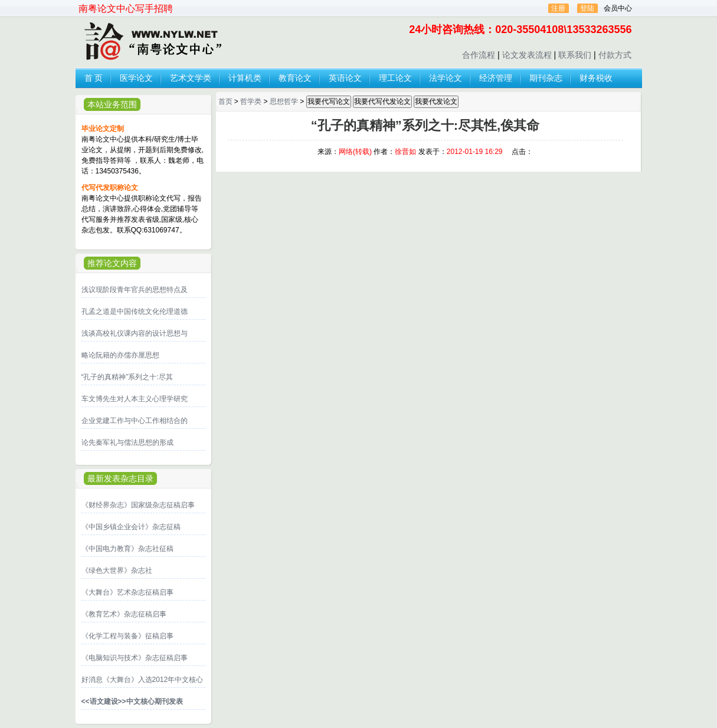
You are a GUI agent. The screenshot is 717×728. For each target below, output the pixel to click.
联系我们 (575, 55)
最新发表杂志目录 (120, 478)
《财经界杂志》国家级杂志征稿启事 (138, 505)
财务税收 (596, 78)
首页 (225, 101)
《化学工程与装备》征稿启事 (127, 636)
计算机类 (245, 78)
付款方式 (615, 55)
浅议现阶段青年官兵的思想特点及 (135, 290)
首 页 (94, 78)
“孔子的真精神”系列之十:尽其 (127, 377)
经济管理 (496, 78)
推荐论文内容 (112, 263)
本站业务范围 (112, 104)
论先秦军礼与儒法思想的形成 (127, 442)
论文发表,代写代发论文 (152, 42)
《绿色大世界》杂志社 (117, 570)
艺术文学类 (191, 78)
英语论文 (345, 78)
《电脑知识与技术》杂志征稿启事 (135, 658)
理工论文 (395, 78)
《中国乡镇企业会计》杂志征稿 (131, 527)
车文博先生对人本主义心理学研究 (135, 399)
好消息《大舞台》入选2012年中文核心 (143, 680)
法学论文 (446, 78)
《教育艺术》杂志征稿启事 (124, 614)
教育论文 (295, 78)
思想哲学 (284, 101)
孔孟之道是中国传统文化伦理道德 (135, 311)
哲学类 (251, 101)
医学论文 (136, 78)
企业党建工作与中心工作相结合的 (135, 421)
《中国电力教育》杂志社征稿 (127, 549)
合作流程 (479, 55)
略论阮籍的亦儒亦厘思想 (120, 355)
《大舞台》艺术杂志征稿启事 (127, 592)
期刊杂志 (546, 78)
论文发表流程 (527, 55)
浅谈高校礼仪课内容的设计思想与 (135, 333)
